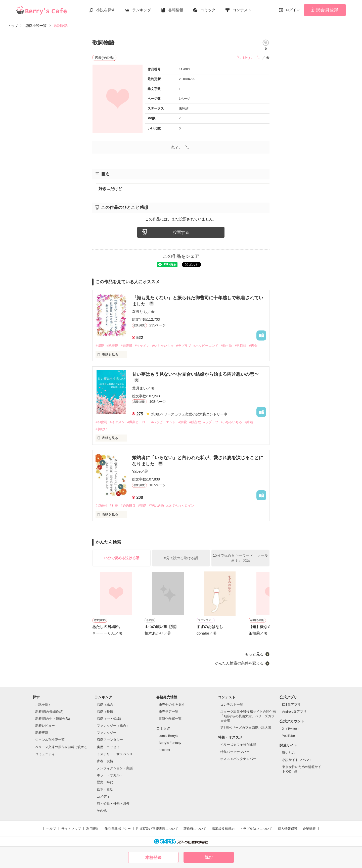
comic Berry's (168, 736)
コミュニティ (45, 754)
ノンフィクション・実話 (115, 768)
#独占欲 (227, 346)
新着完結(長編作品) (49, 712)
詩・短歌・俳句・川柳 (113, 804)
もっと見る (254, 654)
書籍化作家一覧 (170, 719)
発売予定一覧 (168, 712)
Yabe (136, 471)
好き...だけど (110, 189)
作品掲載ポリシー (118, 829)
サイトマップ (71, 829)
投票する (181, 232)
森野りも (140, 311)
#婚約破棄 (128, 505)
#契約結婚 (156, 505)
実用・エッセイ (108, 747)
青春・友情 (105, 761)
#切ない (101, 429)
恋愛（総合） (107, 705)
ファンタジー (107, 733)
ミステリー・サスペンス (115, 754)
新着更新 (42, 733)
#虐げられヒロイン (180, 505)
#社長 (114, 505)
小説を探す (106, 10)
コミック (208, 10)
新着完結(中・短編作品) (53, 719)
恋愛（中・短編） (110, 719)
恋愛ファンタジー (110, 740)
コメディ (103, 797)
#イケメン (142, 346)
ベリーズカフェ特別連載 (238, 745)
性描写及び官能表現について (157, 829)
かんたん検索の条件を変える (239, 663)
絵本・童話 (105, 789)
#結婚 (249, 422)
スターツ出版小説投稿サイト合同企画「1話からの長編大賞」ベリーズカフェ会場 (248, 716)
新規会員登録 (325, 10)
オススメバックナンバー (238, 759)
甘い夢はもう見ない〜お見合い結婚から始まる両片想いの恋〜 (195, 374)
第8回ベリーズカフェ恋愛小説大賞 (246, 728)
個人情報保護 (288, 829)
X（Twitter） (291, 729)
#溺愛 (100, 346)
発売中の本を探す (172, 705)
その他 (102, 811)
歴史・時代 (105, 782)
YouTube (288, 736)
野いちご (289, 753)
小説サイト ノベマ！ (297, 760)
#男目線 (241, 346)
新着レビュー (45, 726)
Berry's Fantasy (170, 743)
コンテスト (242, 10)
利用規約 (93, 829)
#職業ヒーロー (138, 422)
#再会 (253, 346)
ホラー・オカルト (110, 775)
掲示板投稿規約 (223, 829)
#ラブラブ (184, 346)
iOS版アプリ (291, 705)
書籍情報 (176, 10)
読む (209, 857)
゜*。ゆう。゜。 (248, 57)
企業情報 (309, 829)
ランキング (142, 10)
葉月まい (140, 388)
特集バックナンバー (235, 752)
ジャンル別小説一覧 (50, 740)
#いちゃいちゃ (163, 346)
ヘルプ (51, 829)
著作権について (195, 829)
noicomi (164, 750)
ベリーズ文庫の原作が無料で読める (61, 747)
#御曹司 (126, 346)
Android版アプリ (294, 712)
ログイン (293, 10)
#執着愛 (112, 346)
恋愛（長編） (107, 712)
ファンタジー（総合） (113, 726)
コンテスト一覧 (232, 705)
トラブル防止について (256, 829)
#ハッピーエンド (206, 346)
